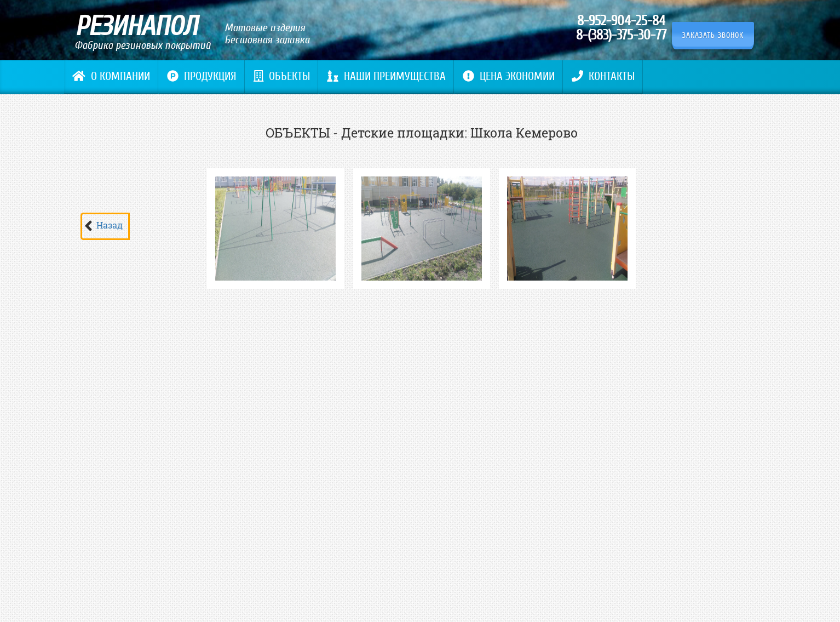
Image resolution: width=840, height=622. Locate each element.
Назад (110, 225)
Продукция (202, 76)
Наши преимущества (386, 76)
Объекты (282, 76)
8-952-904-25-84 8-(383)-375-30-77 (621, 28)
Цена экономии (509, 76)
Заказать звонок (713, 35)
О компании (111, 76)
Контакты (603, 76)
